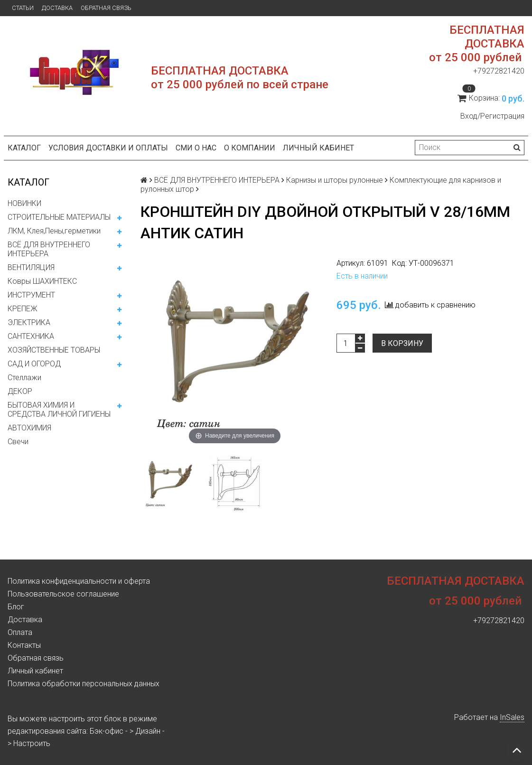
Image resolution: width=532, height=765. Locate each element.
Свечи (18, 442)
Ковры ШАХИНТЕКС (42, 281)
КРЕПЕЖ (23, 309)
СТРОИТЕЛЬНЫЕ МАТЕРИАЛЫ (59, 217)
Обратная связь (106, 8)
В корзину (402, 343)
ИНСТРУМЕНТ (31, 295)
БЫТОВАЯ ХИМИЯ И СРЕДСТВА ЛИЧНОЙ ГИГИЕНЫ (59, 410)
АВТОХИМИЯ (29, 428)
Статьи (23, 8)
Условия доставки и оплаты (108, 148)
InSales (512, 717)
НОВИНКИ (24, 203)
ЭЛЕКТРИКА (29, 322)
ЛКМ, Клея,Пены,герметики (54, 231)
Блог (16, 607)
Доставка (57, 8)
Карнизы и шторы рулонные (335, 180)
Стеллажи (24, 378)
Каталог (24, 148)
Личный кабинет (318, 148)
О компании (250, 148)
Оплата (20, 632)
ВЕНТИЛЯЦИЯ (31, 267)
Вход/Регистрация (492, 116)
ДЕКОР (20, 391)
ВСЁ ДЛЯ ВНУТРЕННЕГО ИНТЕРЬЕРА (49, 249)
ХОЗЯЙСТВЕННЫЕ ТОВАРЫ (54, 350)
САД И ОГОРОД (34, 364)
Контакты (24, 645)
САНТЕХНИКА (31, 336)
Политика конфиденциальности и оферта (79, 581)
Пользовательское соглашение (63, 594)
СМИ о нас (196, 148)
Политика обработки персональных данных (84, 684)
